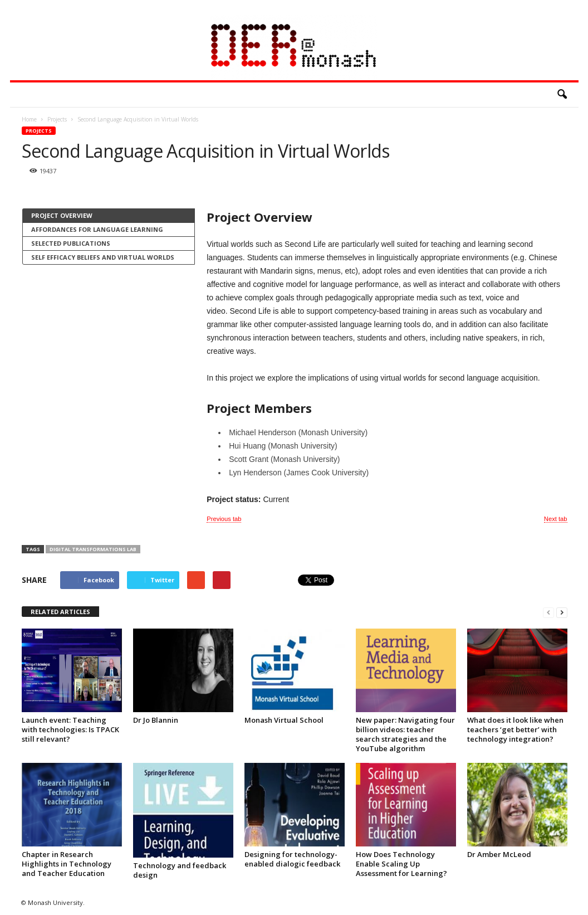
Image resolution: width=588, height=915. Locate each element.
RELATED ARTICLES (60, 612)
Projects (39, 131)
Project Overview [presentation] (62, 215)
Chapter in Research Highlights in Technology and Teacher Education (67, 864)
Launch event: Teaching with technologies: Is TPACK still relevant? (70, 729)
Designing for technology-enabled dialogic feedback (292, 859)
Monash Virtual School (284, 720)
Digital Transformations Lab (93, 549)
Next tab (556, 519)
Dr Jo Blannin (156, 720)
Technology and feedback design (180, 870)
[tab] (109, 215)
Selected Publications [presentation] (71, 243)
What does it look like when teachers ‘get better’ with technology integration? (515, 729)
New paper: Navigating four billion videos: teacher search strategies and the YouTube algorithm (405, 734)
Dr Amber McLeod (499, 854)
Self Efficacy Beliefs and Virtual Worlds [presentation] (103, 257)
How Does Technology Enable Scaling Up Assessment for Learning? (401, 864)
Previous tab (224, 519)
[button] (562, 95)
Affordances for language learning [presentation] (97, 229)
